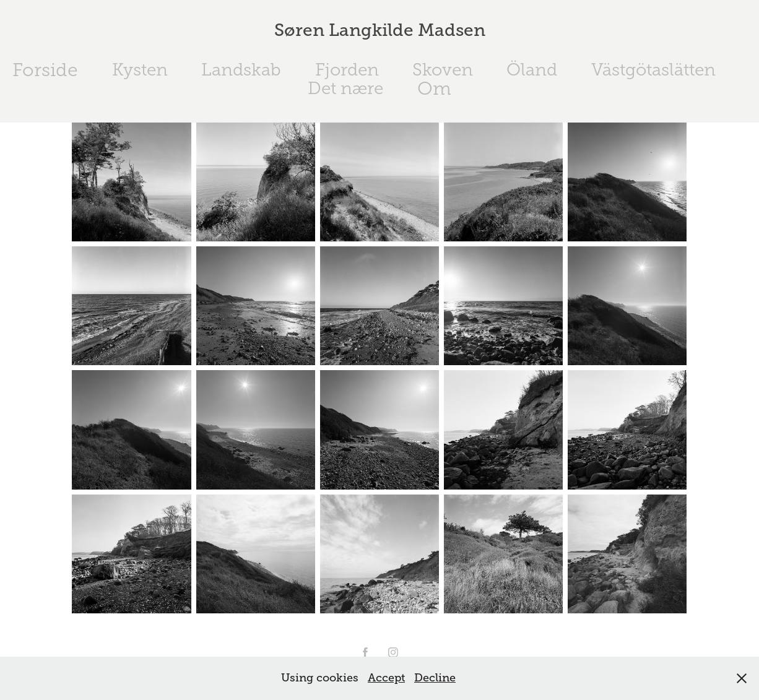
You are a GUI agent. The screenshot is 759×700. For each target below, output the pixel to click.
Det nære (345, 88)
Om (434, 89)
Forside (45, 70)
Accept (386, 678)
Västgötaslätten (653, 70)
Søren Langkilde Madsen (380, 30)
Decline (435, 678)
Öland (532, 70)
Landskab (241, 70)
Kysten (140, 70)
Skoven (443, 70)
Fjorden (347, 70)
